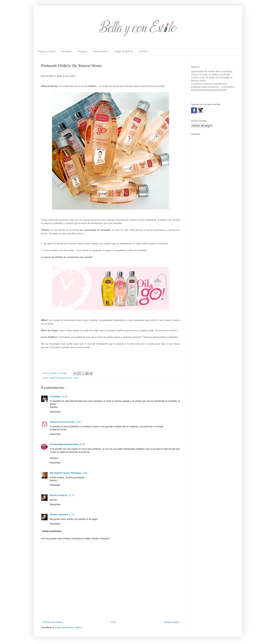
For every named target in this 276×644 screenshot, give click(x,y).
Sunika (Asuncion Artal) (62, 422)
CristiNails (55, 397)
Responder (55, 412)
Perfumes (83, 51)
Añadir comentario (52, 531)
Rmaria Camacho (59, 495)
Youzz (76, 378)
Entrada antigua (171, 622)
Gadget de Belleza (123, 51)
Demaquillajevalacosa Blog (64, 444)
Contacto (143, 51)
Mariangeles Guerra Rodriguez (66, 473)
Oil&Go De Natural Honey (61, 378)
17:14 (72, 495)
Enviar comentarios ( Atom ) (68, 628)
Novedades (67, 51)
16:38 (64, 397)
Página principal (47, 51)
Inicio (113, 622)
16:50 (79, 422)
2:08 (85, 473)
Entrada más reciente (52, 622)
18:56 (82, 444)
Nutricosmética (101, 51)
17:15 (72, 515)
